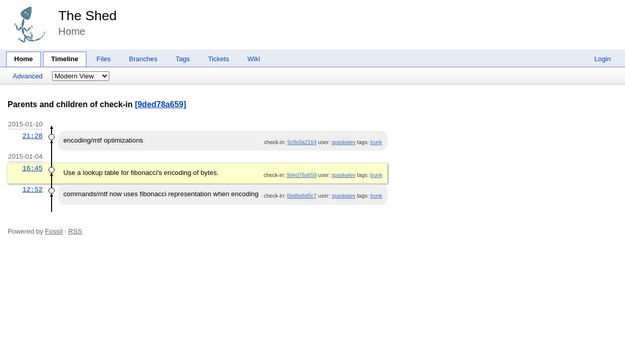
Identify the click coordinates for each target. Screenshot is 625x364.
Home (24, 59)
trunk (376, 142)
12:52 (32, 190)
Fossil (54, 231)
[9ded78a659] (161, 104)
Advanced (28, 76)
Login (602, 59)
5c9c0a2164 (302, 142)
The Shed (87, 16)
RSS (75, 231)
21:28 (32, 136)
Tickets (218, 59)
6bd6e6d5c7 (302, 196)
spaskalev (344, 142)
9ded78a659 (302, 175)
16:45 (32, 168)
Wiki (254, 59)
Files (104, 59)
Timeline (65, 59)
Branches (143, 59)
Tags (183, 59)
